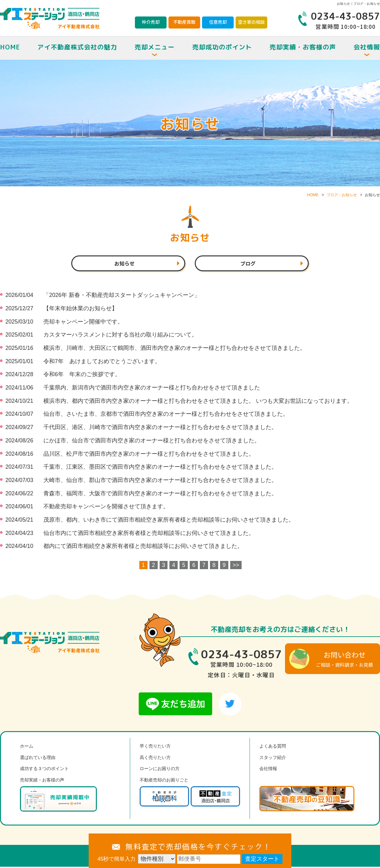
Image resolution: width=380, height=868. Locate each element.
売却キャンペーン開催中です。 (83, 323)
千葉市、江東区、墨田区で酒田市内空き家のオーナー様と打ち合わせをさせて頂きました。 (160, 468)
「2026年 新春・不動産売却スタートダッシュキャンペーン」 (122, 296)
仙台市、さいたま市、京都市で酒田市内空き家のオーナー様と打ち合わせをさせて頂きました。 (166, 415)
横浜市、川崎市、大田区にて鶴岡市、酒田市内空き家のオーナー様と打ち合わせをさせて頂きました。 (174, 349)
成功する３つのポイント (44, 770)
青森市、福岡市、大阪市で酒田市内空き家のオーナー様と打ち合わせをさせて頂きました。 (160, 494)
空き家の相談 (251, 22)
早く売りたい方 (155, 747)
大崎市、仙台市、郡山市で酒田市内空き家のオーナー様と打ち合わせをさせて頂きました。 (160, 481)
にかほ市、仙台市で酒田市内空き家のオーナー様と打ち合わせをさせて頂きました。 (152, 442)
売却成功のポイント (222, 47)
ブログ (248, 264)
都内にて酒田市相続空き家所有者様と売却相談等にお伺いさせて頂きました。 (143, 547)
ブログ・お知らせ (342, 195)
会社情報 (268, 770)
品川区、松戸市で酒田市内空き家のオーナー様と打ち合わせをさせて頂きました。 (149, 455)
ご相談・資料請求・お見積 (344, 660)
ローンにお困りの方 (160, 770)
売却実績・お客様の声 (303, 47)
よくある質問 (273, 747)
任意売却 (218, 22)
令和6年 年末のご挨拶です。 (82, 376)
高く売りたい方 (155, 759)
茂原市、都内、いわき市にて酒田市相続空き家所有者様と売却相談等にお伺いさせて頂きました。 (169, 521)
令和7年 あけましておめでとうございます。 (102, 363)
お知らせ (124, 264)
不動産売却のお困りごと (164, 781)
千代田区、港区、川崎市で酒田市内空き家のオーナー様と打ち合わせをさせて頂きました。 (160, 428)
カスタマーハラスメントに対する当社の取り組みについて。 (120, 336)
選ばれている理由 (38, 759)
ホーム (27, 747)
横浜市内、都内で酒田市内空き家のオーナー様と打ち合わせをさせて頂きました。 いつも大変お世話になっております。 (198, 402)
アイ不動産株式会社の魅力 (77, 47)
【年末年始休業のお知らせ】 (80, 310)
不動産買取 (184, 22)
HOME (10, 47)
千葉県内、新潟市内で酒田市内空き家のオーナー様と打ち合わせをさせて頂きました (152, 389)
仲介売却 (151, 22)
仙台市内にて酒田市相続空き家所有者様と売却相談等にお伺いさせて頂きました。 (149, 534)
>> (236, 566)
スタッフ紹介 (273, 759)
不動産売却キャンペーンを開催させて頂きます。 (106, 508)
